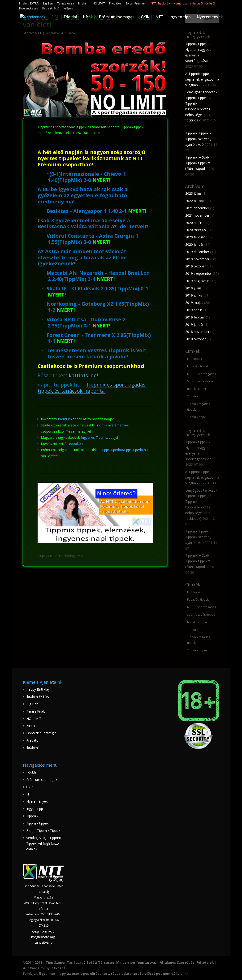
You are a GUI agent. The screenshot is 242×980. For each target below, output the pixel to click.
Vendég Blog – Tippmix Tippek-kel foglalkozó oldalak (44, 843)
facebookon (73, 444)
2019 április (194, 310)
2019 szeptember (199, 273)
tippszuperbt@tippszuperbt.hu (125, 450)
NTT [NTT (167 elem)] (190, 374)
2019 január (194, 325)
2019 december (197, 252)
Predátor (115, 4)
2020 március (196, 230)
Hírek (88, 17)
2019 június (194, 295)
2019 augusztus (197, 281)
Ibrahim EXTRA (29, 4)
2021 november (197, 215)
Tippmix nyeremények (112, 425)
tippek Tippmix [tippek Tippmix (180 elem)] (197, 389)
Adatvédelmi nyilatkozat (44, 968)
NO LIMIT (99, 4)
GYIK (145, 17)
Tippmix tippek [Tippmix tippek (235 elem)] (197, 417)
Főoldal (70, 17)
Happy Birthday (38, 689)
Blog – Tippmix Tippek (43, 831)
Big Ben (48, 4)
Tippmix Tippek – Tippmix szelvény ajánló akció (198, 139)
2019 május (194, 303)
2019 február (195, 317)
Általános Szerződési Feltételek (187, 962)
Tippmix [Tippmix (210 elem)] (193, 396)
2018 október (196, 339)
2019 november (197, 259)
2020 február (195, 237)
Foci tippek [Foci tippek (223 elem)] (194, 359)
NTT (160, 17)
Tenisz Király (65, 4)
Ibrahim (83, 4)
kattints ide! (83, 375)
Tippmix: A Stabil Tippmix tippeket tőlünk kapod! (198, 163)
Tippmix (32, 816)
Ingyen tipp (180, 17)
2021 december (197, 208)
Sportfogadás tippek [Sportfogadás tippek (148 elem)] (201, 381)
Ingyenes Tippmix (94, 437)
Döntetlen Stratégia (41, 733)
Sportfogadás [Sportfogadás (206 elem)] (207, 374)
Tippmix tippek (37, 823)
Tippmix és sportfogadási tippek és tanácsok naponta (92, 388)
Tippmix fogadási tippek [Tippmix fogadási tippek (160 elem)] (199, 407)
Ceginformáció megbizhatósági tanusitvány (43, 937)
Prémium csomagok (117, 17)
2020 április (194, 223)
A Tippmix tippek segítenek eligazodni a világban (202, 79)
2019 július (193, 288)
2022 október (196, 201)
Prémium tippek (70, 419)
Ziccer (31, 726)
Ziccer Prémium (136, 4)
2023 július (193, 193)
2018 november (197, 332)
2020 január (194, 244)
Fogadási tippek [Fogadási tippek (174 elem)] (198, 366)
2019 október (196, 266)
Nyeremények (210, 17)
